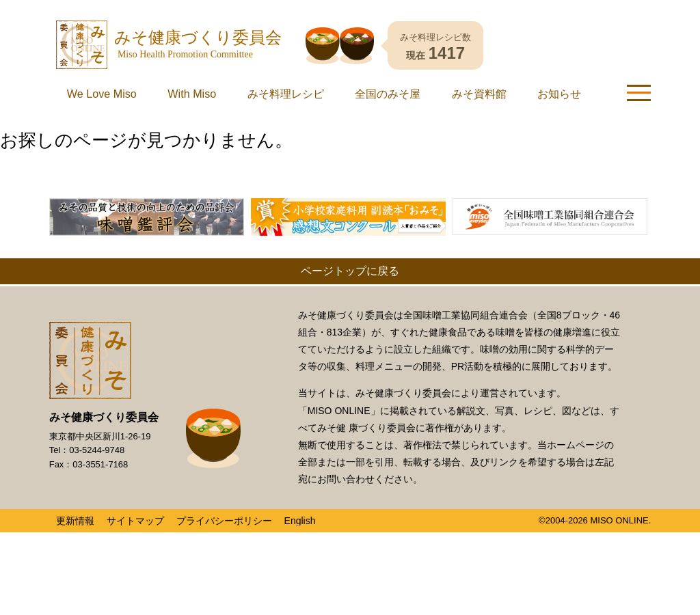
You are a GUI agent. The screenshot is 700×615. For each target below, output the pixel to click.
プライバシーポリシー (224, 530)
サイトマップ (135, 530)
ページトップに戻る (350, 280)
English (300, 530)
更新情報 (75, 530)
